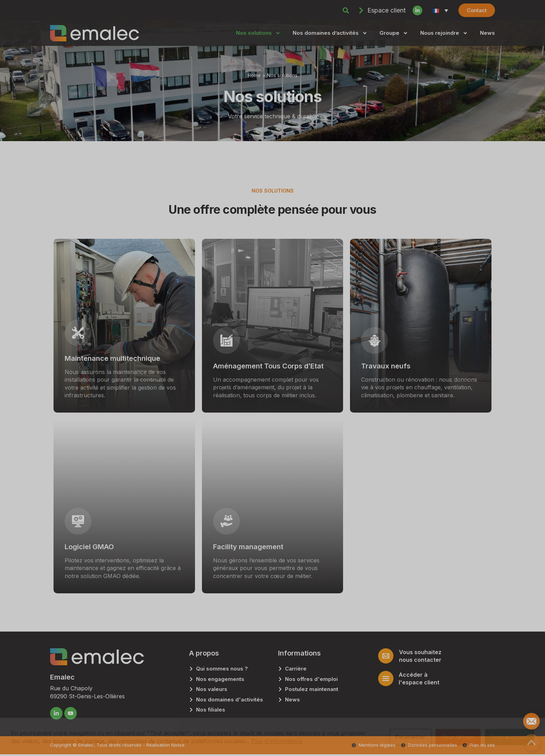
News (487, 33)
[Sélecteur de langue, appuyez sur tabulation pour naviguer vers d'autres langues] (440, 10)
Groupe (394, 33)
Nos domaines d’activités (330, 33)
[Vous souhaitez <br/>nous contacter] (386, 656)
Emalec (62, 677)
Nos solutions (258, 33)
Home (254, 75)
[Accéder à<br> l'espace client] (386, 678)
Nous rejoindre (444, 33)
